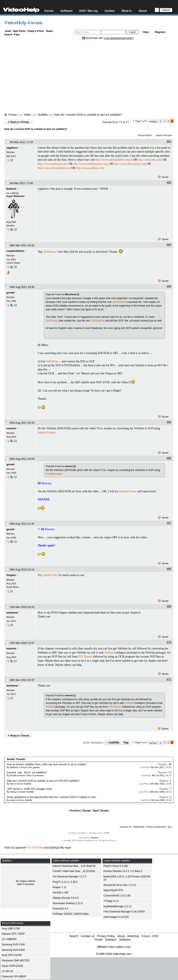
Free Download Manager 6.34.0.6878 (124, 912)
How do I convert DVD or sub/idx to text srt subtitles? (88, 115)
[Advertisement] (91, 77)
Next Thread (101, 811)
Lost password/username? (119, 38)
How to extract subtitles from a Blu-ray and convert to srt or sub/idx (46, 764)
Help (146, 32)
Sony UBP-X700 (11, 929)
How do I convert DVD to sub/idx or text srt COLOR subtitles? (43, 781)
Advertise (133, 936)
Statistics (111, 940)
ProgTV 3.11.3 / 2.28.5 (65, 882)
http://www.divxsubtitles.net (54, 168)
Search (8, 35)
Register (160, 32)
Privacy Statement (156, 827)
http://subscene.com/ (150, 160)
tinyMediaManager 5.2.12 (117, 906)
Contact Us (126, 827)
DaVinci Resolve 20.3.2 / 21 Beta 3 (123, 871)
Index (8, 31)
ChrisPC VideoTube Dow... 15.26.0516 (74, 871)
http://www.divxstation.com (130, 164)
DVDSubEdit (119, 302)
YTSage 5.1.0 (111, 901)
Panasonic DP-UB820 (14, 976)
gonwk (10, 293)
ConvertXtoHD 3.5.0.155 (117, 896)
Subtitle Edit (50, 575)
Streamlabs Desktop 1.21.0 (68, 903)
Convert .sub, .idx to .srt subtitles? (27, 772)
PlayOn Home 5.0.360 (116, 866)
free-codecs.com (120, 947)
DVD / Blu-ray (88, 11)
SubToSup (51, 321)
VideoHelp (139, 827)
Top (126, 742)
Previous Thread (80, 811)
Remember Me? (93, 38)
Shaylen (11, 575)
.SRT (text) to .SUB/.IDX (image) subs (29, 789)
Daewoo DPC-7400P (13, 934)
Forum (49, 11)
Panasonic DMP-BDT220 (16, 961)
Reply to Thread (18, 122)
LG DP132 (7, 971)
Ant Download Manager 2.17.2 (69, 877)
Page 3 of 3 (141, 121)
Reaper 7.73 (59, 887)
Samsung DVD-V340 (13, 945)
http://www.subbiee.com (90, 168)
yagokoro (12, 148)
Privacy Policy (106, 936)
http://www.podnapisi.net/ (53, 164)
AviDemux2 (51, 252)
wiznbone (12, 613)
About (143, 11)
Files (17, 35)
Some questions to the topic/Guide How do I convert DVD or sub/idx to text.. (52, 797)
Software (66, 11)
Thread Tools (144, 135)
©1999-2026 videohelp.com (114, 954)
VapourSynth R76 (113, 890)
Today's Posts (35, 31)
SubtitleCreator (46, 432)
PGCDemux (85, 657)
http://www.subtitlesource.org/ (91, 164)
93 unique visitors (25, 881)
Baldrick (11, 189)
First (153, 122)
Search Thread (163, 135)
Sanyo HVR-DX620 (12, 966)
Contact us (88, 936)
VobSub (109, 653)
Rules (50, 31)
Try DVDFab (35, 848)
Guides (110, 11)
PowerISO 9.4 (60, 909)
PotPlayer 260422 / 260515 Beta (70, 914)
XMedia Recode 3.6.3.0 (66, 898)
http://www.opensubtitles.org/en (114, 160)
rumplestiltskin (15, 251)
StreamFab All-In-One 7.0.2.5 (120, 885)
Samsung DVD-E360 (13, 950)
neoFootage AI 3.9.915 (116, 917)
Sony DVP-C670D (12, 955)
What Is (126, 11)
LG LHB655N (9, 939)
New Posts (19, 31)
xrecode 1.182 (60, 893)
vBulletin (95, 838)
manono (11, 428)
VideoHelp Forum (23, 23)
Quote (163, 177)
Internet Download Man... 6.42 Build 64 (74, 866)
